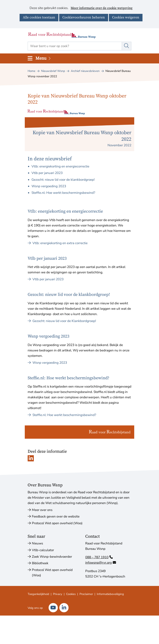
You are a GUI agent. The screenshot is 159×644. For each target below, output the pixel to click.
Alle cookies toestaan (39, 17)
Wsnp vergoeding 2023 (49, 186)
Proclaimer (86, 594)
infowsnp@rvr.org (101, 563)
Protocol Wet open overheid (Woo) (57, 523)
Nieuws (37, 543)
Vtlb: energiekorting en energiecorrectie (60, 166)
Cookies (71, 594)
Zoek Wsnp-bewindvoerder (52, 557)
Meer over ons (42, 510)
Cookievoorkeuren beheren (84, 17)
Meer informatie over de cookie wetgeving (102, 8)
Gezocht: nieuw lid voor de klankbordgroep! (63, 180)
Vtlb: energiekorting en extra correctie (58, 243)
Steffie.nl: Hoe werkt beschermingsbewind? (63, 193)
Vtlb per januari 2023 (47, 173)
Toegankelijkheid (38, 594)
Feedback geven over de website (56, 516)
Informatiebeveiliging (110, 594)
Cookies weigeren (126, 17)
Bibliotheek (40, 563)
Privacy (58, 594)
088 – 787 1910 (99, 557)
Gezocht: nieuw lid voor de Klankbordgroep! (62, 321)
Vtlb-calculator (43, 550)
